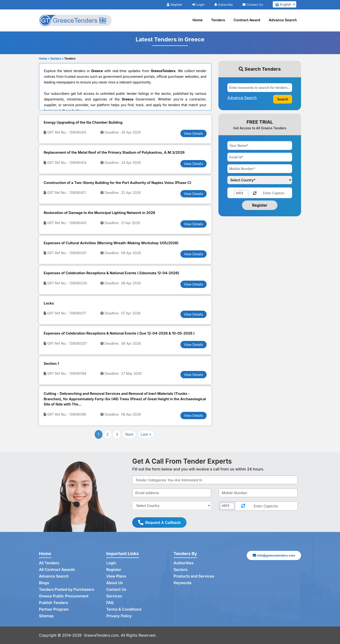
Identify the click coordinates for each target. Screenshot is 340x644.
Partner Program (54, 609)
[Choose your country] (260, 180)
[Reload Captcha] (255, 193)
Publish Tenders (54, 603)
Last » (146, 434)
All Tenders (49, 563)
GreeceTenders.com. (102, 635)
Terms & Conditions (124, 609)
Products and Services (194, 576)
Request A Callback (159, 522)
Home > (44, 59)
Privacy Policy (119, 616)
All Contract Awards (57, 570)
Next (129, 434)
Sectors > (57, 59)
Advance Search (283, 20)
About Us (115, 583)
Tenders (218, 20)
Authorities (184, 563)
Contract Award (247, 20)
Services (114, 596)
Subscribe (224, 4)
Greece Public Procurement (64, 596)
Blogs (44, 583)
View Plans (116, 576)
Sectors (181, 570)
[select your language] (285, 4)
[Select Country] (172, 506)
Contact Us (253, 4)
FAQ (110, 603)
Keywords (183, 583)
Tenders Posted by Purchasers (67, 590)
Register (174, 4)
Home (198, 20)
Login (198, 4)
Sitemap (46, 616)
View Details (193, 133)
